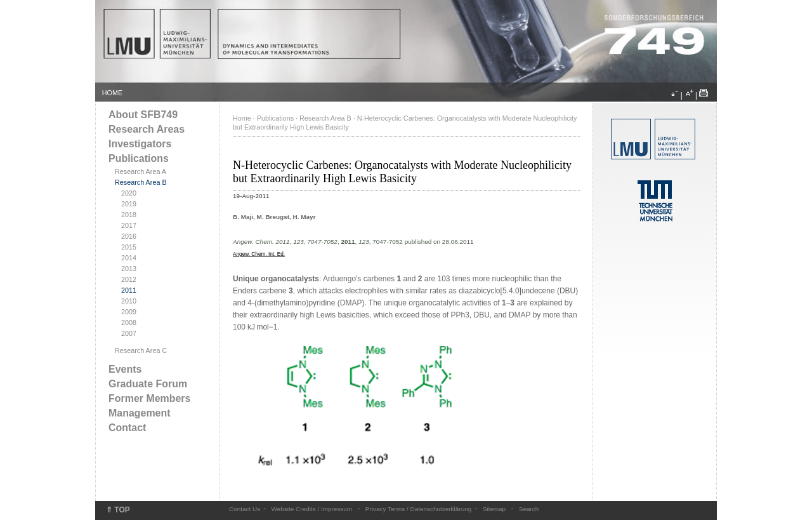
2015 (129, 247)
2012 (129, 279)
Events (125, 369)
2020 (129, 193)
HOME (112, 93)
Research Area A (141, 171)
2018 (129, 215)
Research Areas (147, 129)
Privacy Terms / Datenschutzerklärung (418, 509)
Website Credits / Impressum (312, 509)
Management (140, 413)
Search (529, 509)
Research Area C (141, 350)
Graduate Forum (148, 384)
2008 (129, 323)
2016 (129, 236)
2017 (129, 225)
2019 (129, 204)
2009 (129, 312)
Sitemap (494, 509)
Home (242, 118)
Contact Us (245, 509)
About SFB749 (143, 115)
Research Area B (141, 182)
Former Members (149, 398)
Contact (127, 428)
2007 (129, 333)
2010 (129, 301)
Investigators (140, 144)
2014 (129, 258)
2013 (129, 269)
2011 (129, 290)
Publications (139, 158)
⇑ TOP (118, 510)
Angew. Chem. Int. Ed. (259, 254)
